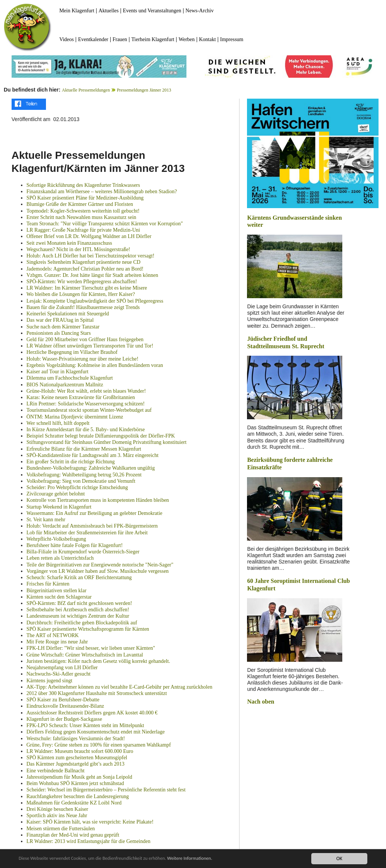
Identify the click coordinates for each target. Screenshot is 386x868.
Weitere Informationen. (203, 859)
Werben (187, 39)
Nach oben (260, 702)
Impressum (232, 39)
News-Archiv (199, 11)
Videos (67, 39)
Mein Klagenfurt (77, 11)
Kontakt (208, 39)
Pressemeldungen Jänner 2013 (144, 90)
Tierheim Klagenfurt (153, 39)
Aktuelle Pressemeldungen (86, 90)
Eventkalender (93, 39)
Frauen (120, 39)
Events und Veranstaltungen (152, 11)
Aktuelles (109, 11)
